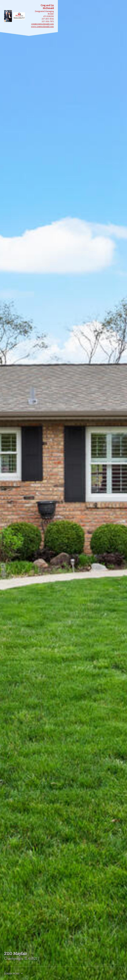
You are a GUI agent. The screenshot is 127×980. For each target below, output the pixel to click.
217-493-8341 (48, 19)
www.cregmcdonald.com (42, 27)
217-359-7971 (48, 21)
